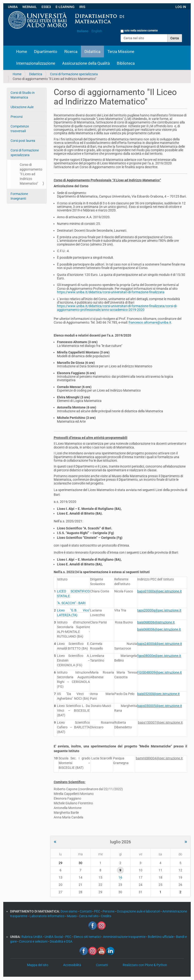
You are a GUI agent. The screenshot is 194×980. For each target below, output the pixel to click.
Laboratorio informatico (47, 916)
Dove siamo (69, 911)
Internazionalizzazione (36, 63)
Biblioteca (126, 63)
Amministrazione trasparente (125, 937)
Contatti (86, 911)
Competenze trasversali (20, 129)
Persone (109, 911)
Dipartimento (46, 52)
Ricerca (71, 52)
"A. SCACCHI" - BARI (71, 603)
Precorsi (17, 117)
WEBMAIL (30, 7)
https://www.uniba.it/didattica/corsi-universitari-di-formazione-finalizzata (111, 292)
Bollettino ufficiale (161, 937)
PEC (97, 911)
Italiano (83, 31)
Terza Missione (121, 52)
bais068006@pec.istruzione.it (159, 629)
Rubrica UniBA (32, 937)
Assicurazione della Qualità (86, 63)
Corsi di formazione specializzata (74, 74)
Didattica (92, 52)
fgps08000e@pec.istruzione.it (159, 656)
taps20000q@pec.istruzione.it (159, 610)
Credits (106, 916)
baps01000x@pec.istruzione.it (160, 591)
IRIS (82, 7)
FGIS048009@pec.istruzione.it (160, 672)
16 (120, 877)
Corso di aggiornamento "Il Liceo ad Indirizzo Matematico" (31, 174)
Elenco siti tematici (87, 937)
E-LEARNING (65, 7)
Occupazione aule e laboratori (139, 911)
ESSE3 (46, 7)
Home (22, 52)
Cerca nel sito (89, 916)
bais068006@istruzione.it (156, 622)
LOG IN (181, 7)
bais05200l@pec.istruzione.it (158, 694)
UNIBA (13, 7)
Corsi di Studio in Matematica (23, 95)
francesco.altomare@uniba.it (150, 322)
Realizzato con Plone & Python (145, 965)
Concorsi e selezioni (34, 941)
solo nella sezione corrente (141, 31)
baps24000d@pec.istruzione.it (160, 644)
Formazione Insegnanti (19, 196)
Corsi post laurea (23, 141)
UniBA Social (54, 937)
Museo (72, 916)
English (97, 31)
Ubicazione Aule (22, 107)
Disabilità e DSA (61, 941)
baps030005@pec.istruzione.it (160, 706)
